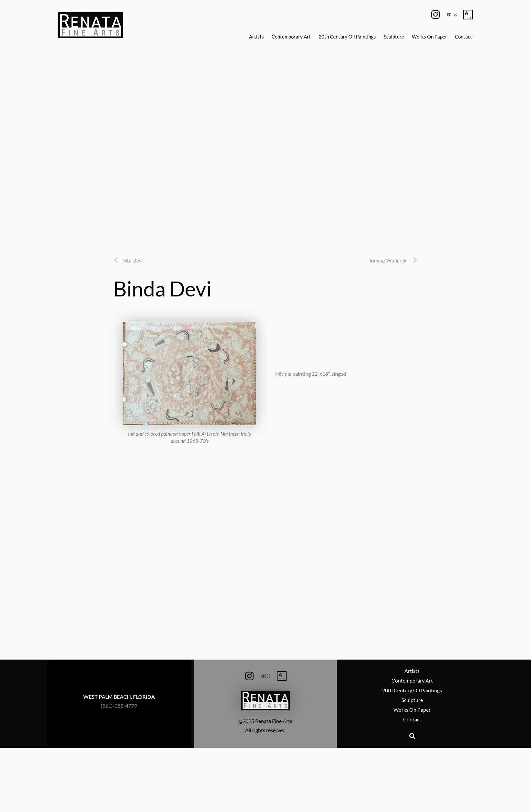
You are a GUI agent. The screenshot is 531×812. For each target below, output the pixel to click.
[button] (412, 736)
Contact (463, 37)
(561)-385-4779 (119, 706)
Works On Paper (429, 37)
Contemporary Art (291, 37)
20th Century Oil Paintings (347, 37)
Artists (256, 37)
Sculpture (394, 37)
